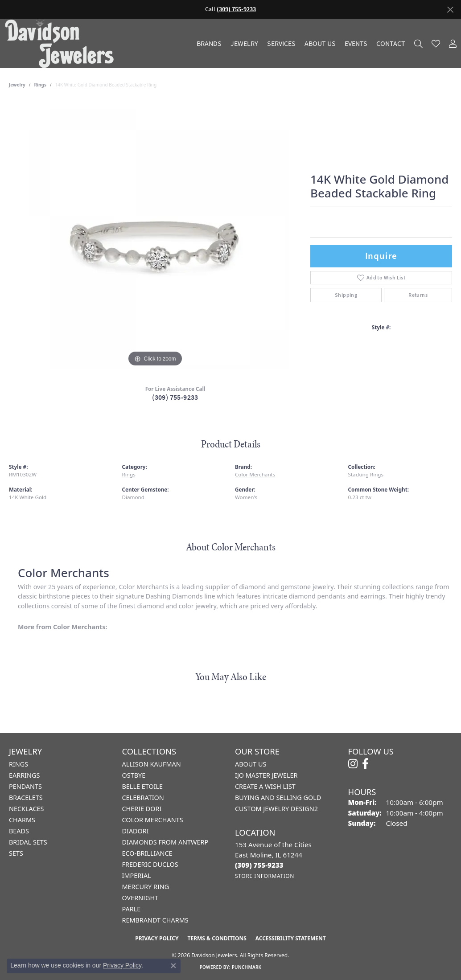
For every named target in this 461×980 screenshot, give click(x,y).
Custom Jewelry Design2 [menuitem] (276, 809)
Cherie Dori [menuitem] (142, 809)
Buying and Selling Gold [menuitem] (278, 798)
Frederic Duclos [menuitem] (150, 864)
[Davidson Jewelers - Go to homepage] (62, 43)
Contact (391, 44)
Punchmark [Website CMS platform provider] (247, 967)
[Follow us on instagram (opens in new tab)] (353, 764)
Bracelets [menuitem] (26, 798)
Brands (209, 44)
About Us (320, 44)
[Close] (450, 10)
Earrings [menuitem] (24, 775)
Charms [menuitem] (22, 820)
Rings (40, 85)
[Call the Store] (259, 865)
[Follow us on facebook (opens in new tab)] (365, 764)
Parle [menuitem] (132, 909)
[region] (155, 235)
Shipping (346, 295)
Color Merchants (255, 474)
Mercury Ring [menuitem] (146, 887)
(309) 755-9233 (175, 397)
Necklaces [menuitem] (26, 809)
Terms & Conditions (217, 938)
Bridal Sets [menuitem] (28, 842)
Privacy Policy (157, 938)
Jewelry (244, 44)
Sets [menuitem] (16, 853)
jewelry (17, 85)
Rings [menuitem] (19, 764)
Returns (418, 295)
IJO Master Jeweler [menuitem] (266, 775)
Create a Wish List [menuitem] (265, 786)
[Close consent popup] (173, 966)
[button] (418, 43)
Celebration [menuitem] (143, 798)
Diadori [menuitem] (136, 831)
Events (356, 44)
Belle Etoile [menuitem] (143, 786)
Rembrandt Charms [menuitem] (155, 920)
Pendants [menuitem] (25, 786)
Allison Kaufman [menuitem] (152, 764)
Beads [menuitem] (19, 831)
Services (281, 44)
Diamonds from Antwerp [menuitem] (165, 842)
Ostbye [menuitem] (134, 775)
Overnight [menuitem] (140, 898)
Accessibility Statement (291, 938)
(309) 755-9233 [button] (236, 9)
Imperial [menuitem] (137, 875)
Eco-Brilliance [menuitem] (147, 853)
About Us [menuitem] (251, 764)
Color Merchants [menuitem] (153, 820)
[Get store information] (265, 876)
